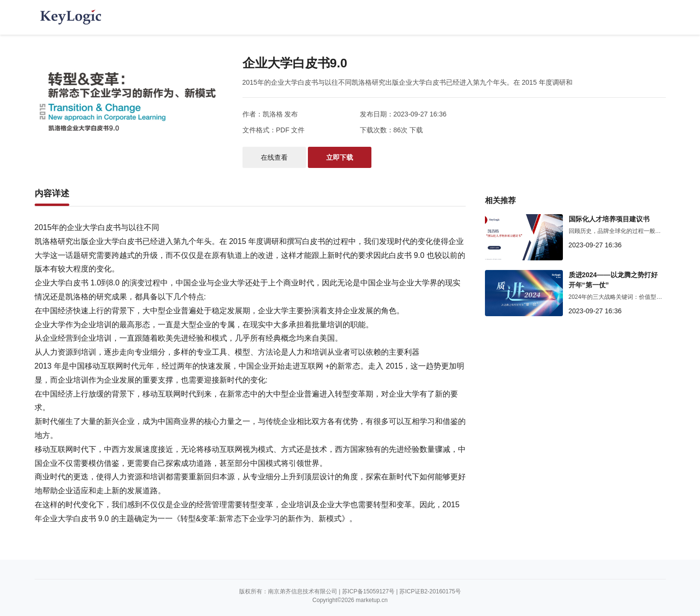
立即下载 (340, 157)
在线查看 (274, 157)
